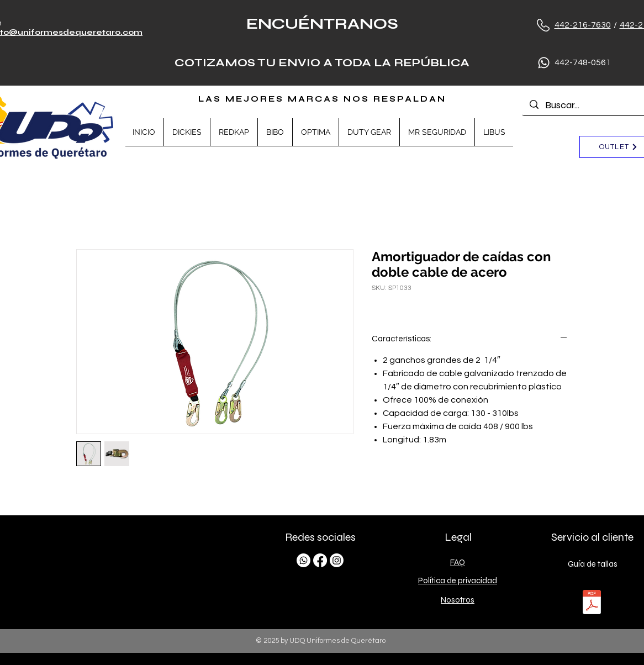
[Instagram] (337, 560)
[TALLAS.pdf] (592, 603)
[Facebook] (320, 560)
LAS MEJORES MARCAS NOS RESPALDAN (322, 99)
